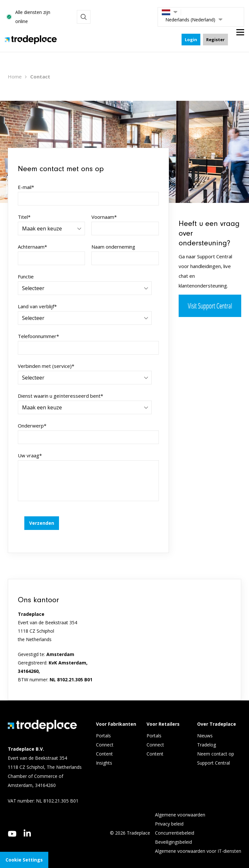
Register (215, 32)
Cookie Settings (24, 860)
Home (15, 69)
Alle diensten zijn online (101, 13)
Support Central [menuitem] (213, 756)
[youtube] (12, 827)
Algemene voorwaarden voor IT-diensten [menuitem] (198, 844)
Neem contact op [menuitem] (216, 747)
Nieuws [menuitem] (205, 728)
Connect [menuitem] (105, 738)
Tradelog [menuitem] (207, 738)
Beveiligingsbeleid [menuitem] (173, 835)
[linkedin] (27, 826)
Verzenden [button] (42, 516)
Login (191, 32)
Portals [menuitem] (103, 728)
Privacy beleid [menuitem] (169, 817)
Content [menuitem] (105, 747)
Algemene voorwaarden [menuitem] (180, 808)
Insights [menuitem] (105, 756)
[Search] (146, 13)
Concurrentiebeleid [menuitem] (175, 826)
